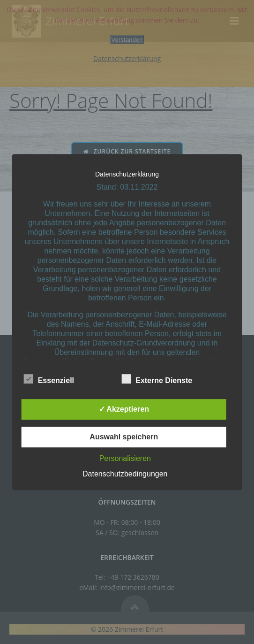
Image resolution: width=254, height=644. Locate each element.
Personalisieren (125, 458)
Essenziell (49, 379)
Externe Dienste (157, 379)
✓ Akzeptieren (124, 409)
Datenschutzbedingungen (125, 474)
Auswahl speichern (124, 437)
